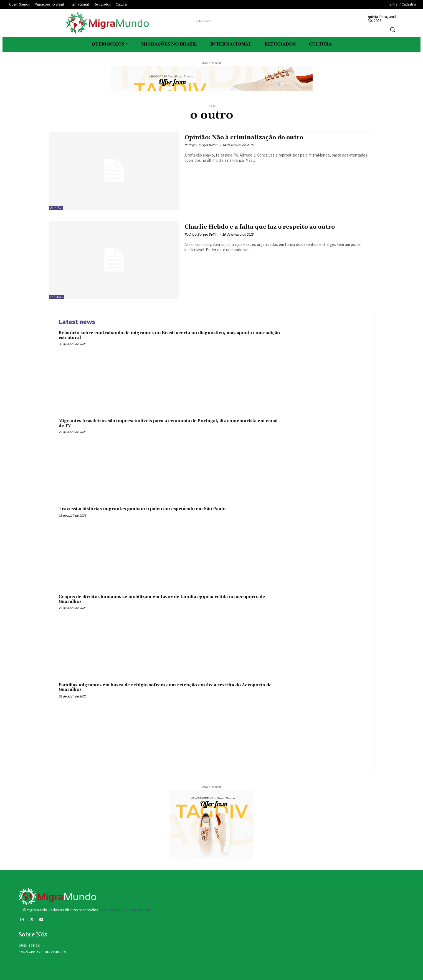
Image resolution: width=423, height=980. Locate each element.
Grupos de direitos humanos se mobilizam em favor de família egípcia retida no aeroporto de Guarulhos (162, 599)
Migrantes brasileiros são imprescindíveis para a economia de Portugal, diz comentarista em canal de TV (168, 423)
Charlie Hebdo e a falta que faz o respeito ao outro (260, 227)
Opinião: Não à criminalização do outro (244, 138)
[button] (392, 29)
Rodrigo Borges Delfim (201, 145)
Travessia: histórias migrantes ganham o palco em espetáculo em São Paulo (142, 509)
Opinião (56, 208)
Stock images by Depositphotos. (127, 910)
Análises (57, 297)
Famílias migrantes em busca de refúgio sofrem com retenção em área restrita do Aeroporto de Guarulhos (165, 687)
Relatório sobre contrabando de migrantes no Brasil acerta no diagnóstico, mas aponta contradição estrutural (169, 335)
